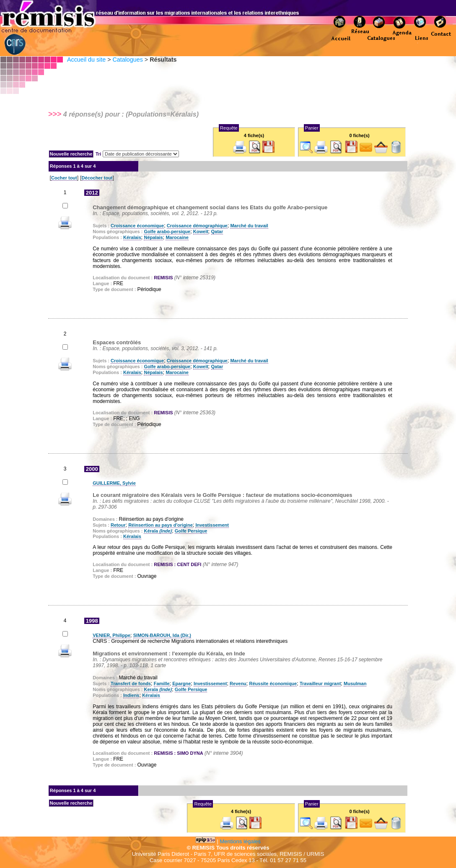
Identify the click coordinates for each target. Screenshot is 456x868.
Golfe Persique (191, 531)
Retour (118, 525)
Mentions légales (241, 841)
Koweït (201, 231)
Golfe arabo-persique (167, 231)
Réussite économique (273, 683)
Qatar (217, 231)
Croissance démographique (197, 226)
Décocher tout (97, 178)
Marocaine (177, 237)
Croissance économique (137, 226)
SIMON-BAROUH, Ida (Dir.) (162, 635)
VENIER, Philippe (111, 635)
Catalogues (127, 60)
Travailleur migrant (320, 683)
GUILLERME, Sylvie (114, 483)
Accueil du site (86, 60)
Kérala (158, 531)
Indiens (131, 695)
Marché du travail (249, 226)
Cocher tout (64, 178)
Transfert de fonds (131, 683)
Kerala (158, 689)
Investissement (212, 525)
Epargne (181, 683)
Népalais (153, 237)
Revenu (238, 683)
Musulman (355, 683)
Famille (162, 683)
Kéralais (132, 237)
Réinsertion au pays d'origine (161, 525)
